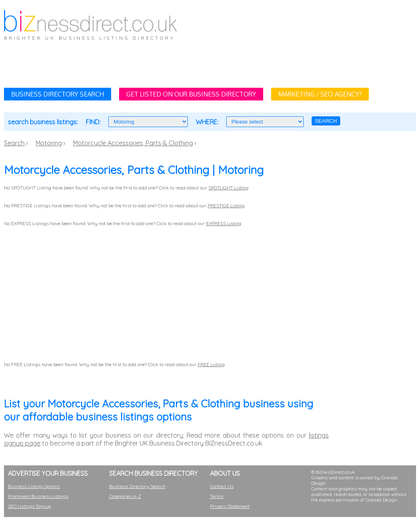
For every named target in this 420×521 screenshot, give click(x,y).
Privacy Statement (230, 506)
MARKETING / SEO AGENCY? (320, 94)
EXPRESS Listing (224, 223)
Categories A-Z (125, 496)
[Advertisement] (256, 62)
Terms (217, 496)
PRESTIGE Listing (226, 206)
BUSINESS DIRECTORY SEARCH (58, 94)
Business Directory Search (137, 486)
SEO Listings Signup (29, 506)
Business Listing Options (34, 486)
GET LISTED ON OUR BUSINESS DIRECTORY (191, 94)
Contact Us (222, 486)
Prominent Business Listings (38, 496)
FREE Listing (211, 364)
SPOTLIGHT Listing (228, 188)
